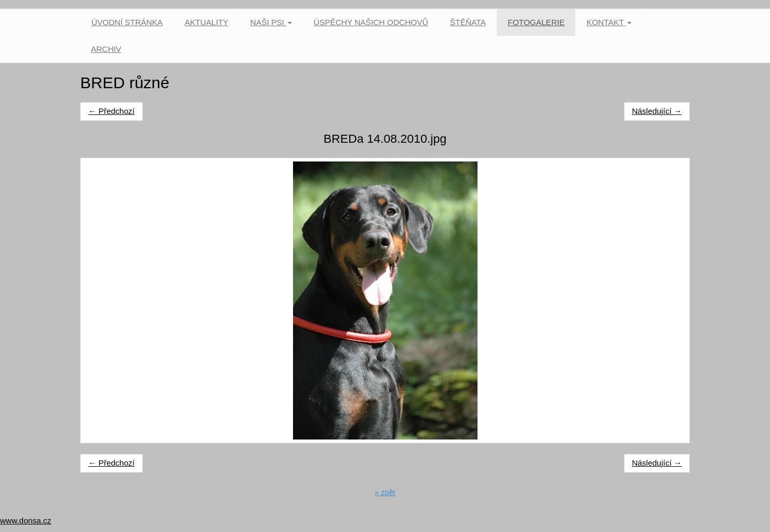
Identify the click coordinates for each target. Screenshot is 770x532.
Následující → (657, 111)
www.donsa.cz (26, 521)
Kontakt (609, 22)
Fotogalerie (536, 22)
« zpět (385, 492)
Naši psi (271, 22)
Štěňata (468, 22)
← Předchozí (111, 111)
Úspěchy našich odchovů (371, 22)
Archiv (106, 49)
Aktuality (206, 22)
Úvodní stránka (127, 22)
